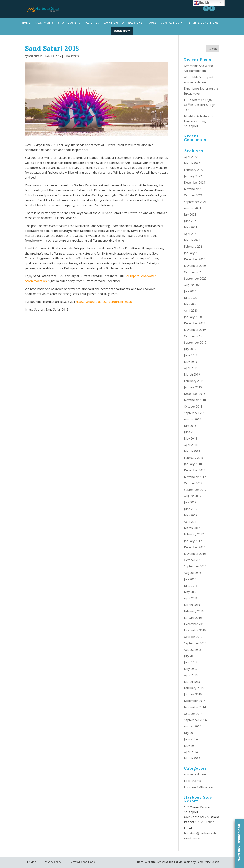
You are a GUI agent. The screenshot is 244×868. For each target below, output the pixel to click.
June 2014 (191, 739)
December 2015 (195, 624)
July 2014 (190, 733)
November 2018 (195, 400)
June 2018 (191, 432)
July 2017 (190, 502)
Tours (152, 23)
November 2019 (195, 330)
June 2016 (191, 586)
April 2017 (191, 522)
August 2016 (193, 573)
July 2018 (190, 426)
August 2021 (193, 208)
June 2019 (191, 355)
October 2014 (193, 714)
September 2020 (195, 279)
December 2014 (195, 701)
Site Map (31, 862)
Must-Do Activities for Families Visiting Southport (199, 121)
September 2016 (195, 566)
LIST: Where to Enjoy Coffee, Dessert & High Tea (200, 105)
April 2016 (191, 598)
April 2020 (191, 311)
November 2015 (195, 630)
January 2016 (193, 618)
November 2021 (195, 189)
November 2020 (195, 266)
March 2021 (192, 240)
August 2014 (193, 726)
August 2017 (193, 496)
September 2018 (195, 413)
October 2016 (193, 560)
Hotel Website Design (151, 862)
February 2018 (194, 458)
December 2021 (195, 183)
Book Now (122, 31)
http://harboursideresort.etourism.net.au (104, 302)
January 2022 (193, 176)
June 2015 (191, 662)
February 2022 (194, 170)
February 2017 (194, 534)
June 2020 (191, 298)
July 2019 (190, 349)
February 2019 (194, 381)
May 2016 (191, 592)
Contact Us (170, 23)
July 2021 (190, 215)
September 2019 (195, 343)
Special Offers (69, 23)
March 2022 (192, 163)
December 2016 (195, 547)
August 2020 (193, 285)
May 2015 (191, 669)
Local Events (71, 56)
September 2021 (195, 202)
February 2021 (194, 247)
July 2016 (190, 579)
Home (26, 23)
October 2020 (193, 272)
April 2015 (191, 675)
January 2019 (193, 387)
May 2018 (191, 439)
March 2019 (192, 375)
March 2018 (192, 451)
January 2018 (193, 464)
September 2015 (195, 643)
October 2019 (193, 336)
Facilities (92, 23)
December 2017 (195, 470)
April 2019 (191, 368)
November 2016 (195, 554)
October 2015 (193, 637)
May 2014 (191, 746)
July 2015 (190, 656)
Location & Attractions (199, 787)
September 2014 (195, 720)
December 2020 (195, 259)
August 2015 (193, 650)
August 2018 (193, 419)
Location (111, 23)
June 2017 (191, 509)
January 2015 (193, 694)
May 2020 (191, 304)
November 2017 (195, 477)
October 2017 (193, 483)
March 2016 (192, 605)
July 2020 (190, 291)
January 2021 (193, 253)
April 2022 (191, 157)
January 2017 (193, 541)
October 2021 (193, 195)
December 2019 (195, 323)
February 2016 (194, 611)
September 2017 (195, 490)
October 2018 (193, 407)
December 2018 (195, 394)
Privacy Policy (53, 862)
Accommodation (195, 774)
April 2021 (191, 234)
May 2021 (191, 227)
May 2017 (191, 515)
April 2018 (191, 445)
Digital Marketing (181, 862)
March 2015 (192, 682)
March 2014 (192, 758)
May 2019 (191, 362)
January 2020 (193, 317)
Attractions (132, 23)
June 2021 (191, 221)
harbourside (35, 56)
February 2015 (194, 688)
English (202, 3)
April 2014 (191, 752)
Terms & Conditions (203, 23)
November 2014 (195, 707)
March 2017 (192, 528)
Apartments (44, 23)
